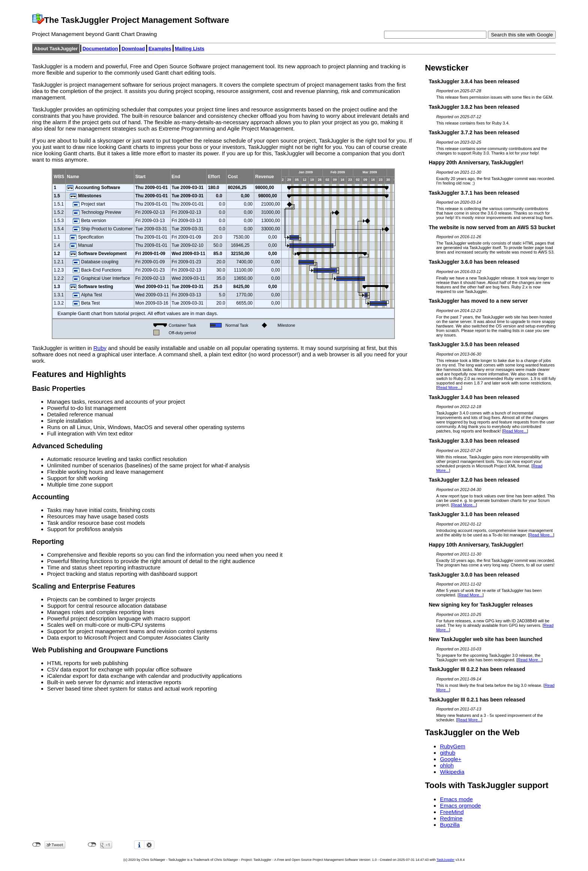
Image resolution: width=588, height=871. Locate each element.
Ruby (100, 348)
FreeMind (452, 812)
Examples (160, 49)
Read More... (449, 387)
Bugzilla (450, 825)
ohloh (447, 765)
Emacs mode (456, 799)
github (448, 753)
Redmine (451, 818)
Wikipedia (452, 772)
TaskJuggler (445, 860)
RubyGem (453, 746)
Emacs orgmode (460, 806)
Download (133, 49)
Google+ (451, 759)
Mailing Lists (190, 49)
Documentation (100, 49)
